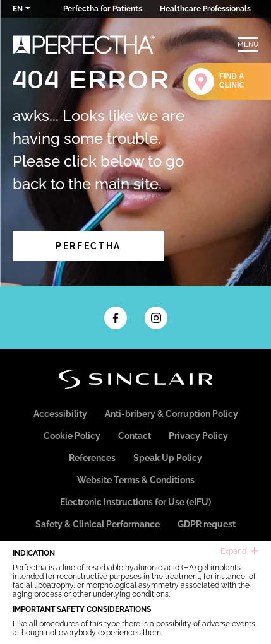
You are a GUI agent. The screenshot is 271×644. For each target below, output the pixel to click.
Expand (239, 551)
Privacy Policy (198, 436)
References (92, 458)
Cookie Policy (72, 436)
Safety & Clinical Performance (98, 524)
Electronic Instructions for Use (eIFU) (135, 502)
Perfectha (88, 246)
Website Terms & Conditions (136, 480)
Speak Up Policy (168, 458)
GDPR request (207, 524)
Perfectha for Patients (103, 9)
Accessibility (60, 414)
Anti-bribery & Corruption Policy (172, 414)
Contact (135, 436)
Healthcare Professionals (205, 9)
